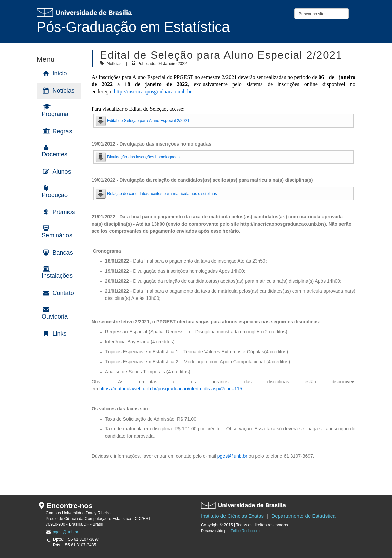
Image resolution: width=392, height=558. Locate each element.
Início (60, 73)
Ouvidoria (55, 316)
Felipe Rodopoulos (246, 531)
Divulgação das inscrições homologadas (143, 157)
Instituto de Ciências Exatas (232, 516)
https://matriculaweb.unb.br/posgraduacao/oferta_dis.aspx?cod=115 (171, 389)
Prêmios (64, 212)
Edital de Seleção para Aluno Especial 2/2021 (148, 121)
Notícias (64, 91)
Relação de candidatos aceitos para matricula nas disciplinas (162, 194)
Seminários (57, 235)
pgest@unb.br (232, 456)
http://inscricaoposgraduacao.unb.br (153, 91)
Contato (63, 293)
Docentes (55, 154)
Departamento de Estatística (303, 516)
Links (60, 334)
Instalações (57, 276)
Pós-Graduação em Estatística (133, 27)
